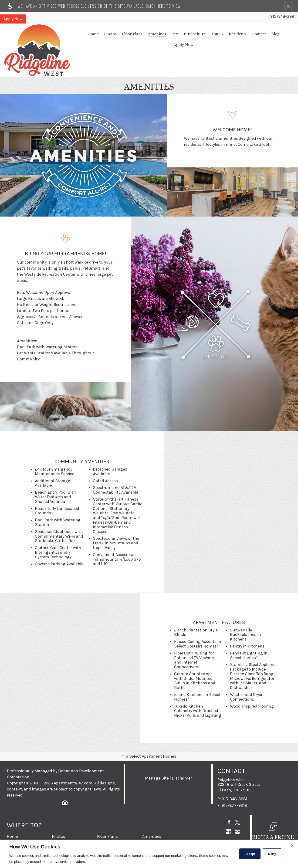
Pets (147, 34)
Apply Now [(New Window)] (271, 34)
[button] (288, 6)
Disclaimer (182, 755)
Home (64, 34)
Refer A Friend (155, 832)
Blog (251, 34)
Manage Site (157, 755)
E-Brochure (168, 34)
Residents (212, 34)
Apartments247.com (73, 760)
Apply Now (13, 19)
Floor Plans (104, 34)
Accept (250, 854)
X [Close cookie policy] (292, 846)
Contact (234, 34)
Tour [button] (191, 34)
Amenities (129, 34)
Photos (81, 34)
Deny (272, 854)
